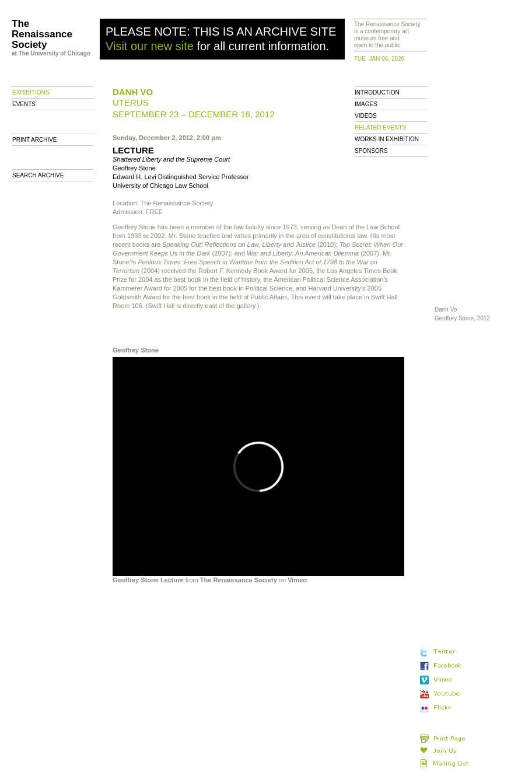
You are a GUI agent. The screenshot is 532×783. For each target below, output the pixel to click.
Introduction (377, 92)
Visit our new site (150, 46)
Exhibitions (31, 92)
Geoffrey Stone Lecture (148, 580)
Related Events (380, 127)
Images (366, 104)
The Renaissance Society (239, 580)
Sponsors (371, 151)
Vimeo (297, 580)
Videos (366, 116)
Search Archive (38, 175)
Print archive (35, 140)
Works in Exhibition (387, 139)
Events (24, 104)
